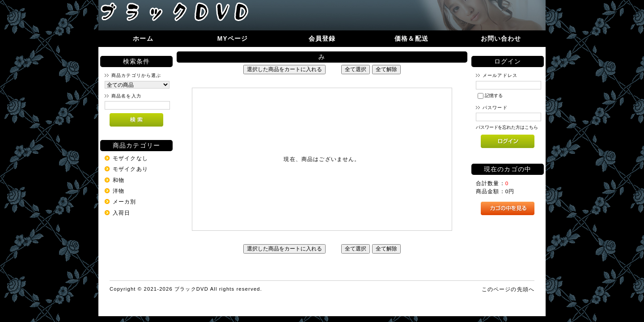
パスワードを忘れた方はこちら (507, 127)
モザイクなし (130, 158)
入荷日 (121, 213)
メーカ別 (125, 201)
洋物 (119, 191)
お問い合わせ (501, 38)
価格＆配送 (411, 38)
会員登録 (322, 38)
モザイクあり (130, 169)
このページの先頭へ (508, 289)
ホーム (143, 38)
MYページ (233, 38)
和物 (119, 180)
